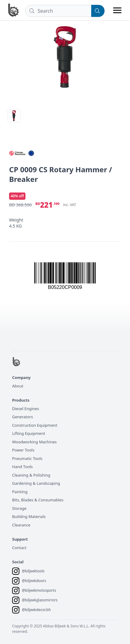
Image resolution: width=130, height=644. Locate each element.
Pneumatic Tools (27, 458)
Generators (23, 417)
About (18, 386)
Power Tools (23, 450)
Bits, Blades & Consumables (38, 500)
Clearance (21, 525)
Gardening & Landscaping (36, 483)
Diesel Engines (26, 409)
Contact (19, 548)
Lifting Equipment (29, 433)
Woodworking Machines (34, 442)
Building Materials (29, 516)
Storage (19, 508)
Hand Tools (22, 467)
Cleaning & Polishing (31, 475)
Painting (20, 492)
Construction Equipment (35, 425)
